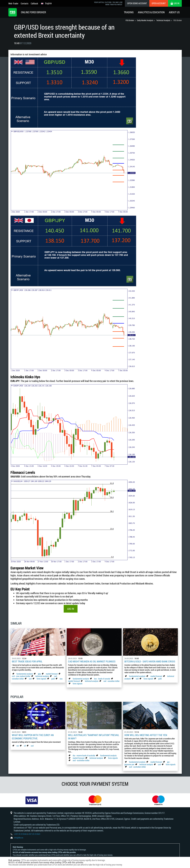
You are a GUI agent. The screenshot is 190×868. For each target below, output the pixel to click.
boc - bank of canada (102, 679)
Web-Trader (13, 3)
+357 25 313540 (20, 834)
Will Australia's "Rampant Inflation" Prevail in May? (94, 737)
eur (18, 746)
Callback (34, 3)
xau (61, 679)
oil (25, 746)
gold (53, 679)
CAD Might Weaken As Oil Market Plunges (92, 661)
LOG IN (71, 609)
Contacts (25, 3)
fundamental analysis (25, 674)
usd (30, 679)
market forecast (52, 674)
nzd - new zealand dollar (21, 676)
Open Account (159, 3)
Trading (129, 12)
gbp (39, 674)
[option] (32, 800)
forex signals (41, 679)
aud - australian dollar (81, 760)
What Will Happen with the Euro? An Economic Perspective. (33, 737)
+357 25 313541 (34, 834)
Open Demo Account (137, 3)
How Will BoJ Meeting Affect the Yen (146, 735)
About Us (174, 12)
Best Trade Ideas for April (27, 661)
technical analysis (42, 676)
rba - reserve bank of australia (84, 755)
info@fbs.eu (19, 838)
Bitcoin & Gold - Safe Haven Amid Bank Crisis (150, 661)
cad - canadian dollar (111, 681)
